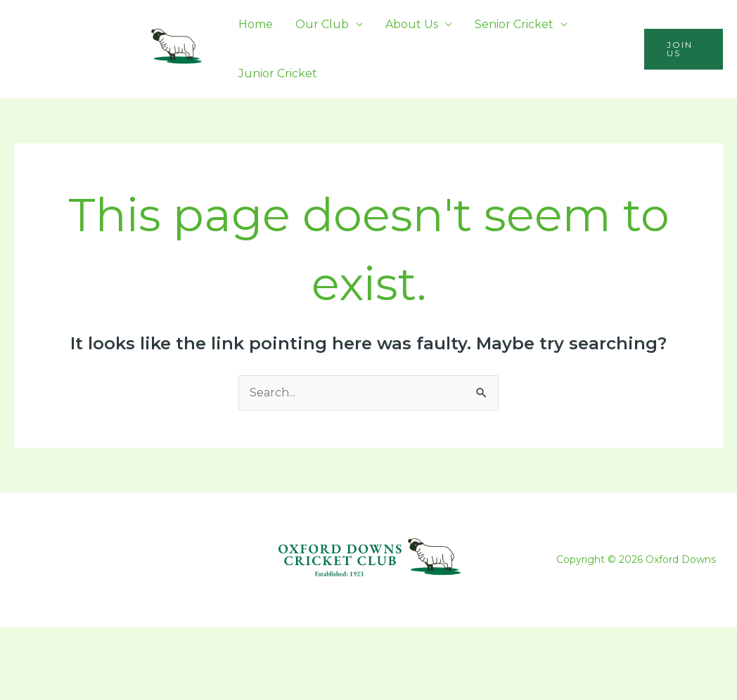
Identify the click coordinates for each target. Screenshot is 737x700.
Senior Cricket (514, 24)
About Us (412, 24)
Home (256, 24)
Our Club (322, 24)
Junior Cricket (278, 73)
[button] (684, 49)
